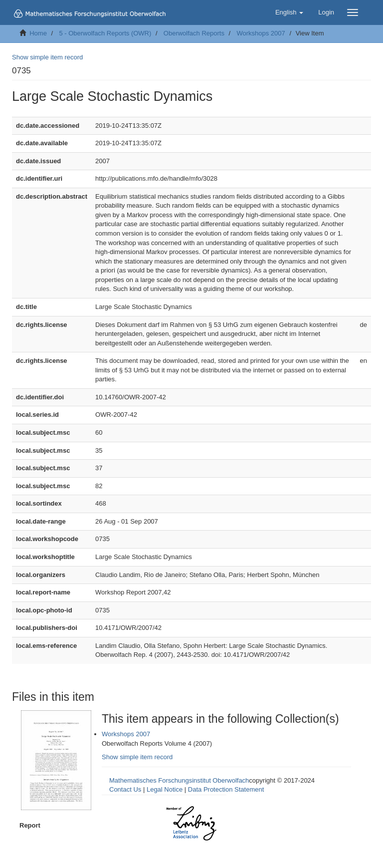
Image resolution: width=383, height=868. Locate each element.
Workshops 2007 (261, 33)
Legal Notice (165, 789)
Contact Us (125, 789)
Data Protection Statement (226, 789)
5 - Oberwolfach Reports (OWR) (105, 33)
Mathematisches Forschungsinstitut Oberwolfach (179, 780)
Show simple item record (47, 57)
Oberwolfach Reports (194, 33)
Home (38, 33)
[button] (289, 12)
